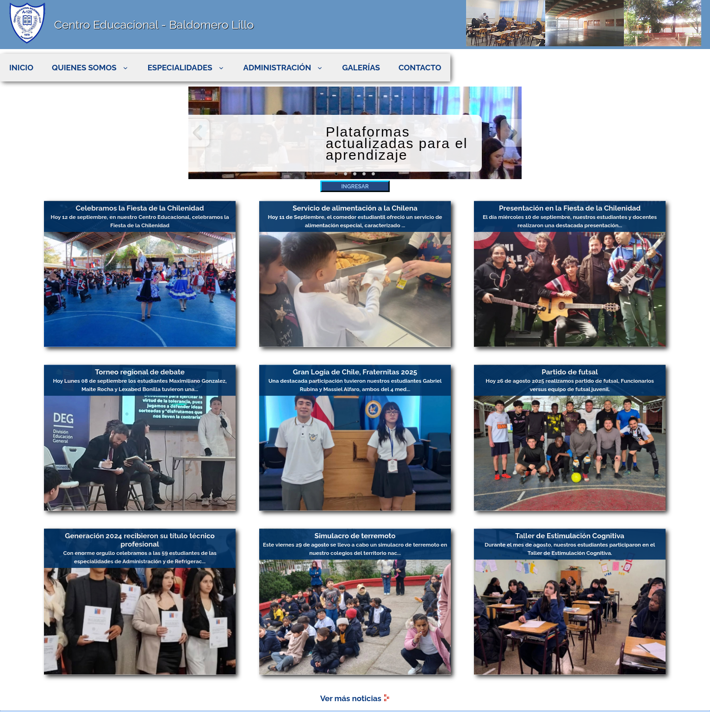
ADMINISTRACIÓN (284, 68)
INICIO (21, 68)
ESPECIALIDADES (186, 68)
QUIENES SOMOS (90, 68)
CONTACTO (420, 68)
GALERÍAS (361, 68)
